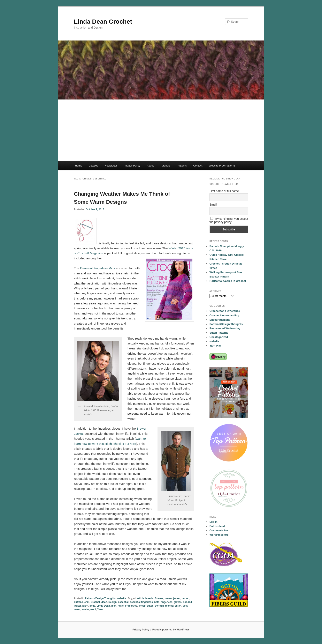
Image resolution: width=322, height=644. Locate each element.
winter (85, 609)
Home (79, 166)
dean (104, 602)
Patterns (182, 166)
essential (123, 602)
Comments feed (220, 530)
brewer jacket (172, 598)
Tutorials (165, 166)
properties (131, 606)
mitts (121, 606)
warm (77, 609)
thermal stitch (173, 606)
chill (87, 602)
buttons (78, 602)
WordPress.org (219, 535)
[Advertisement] (161, 130)
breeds (149, 598)
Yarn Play (216, 346)
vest (185, 606)
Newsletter (111, 166)
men (114, 606)
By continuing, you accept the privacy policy (229, 220)
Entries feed (217, 526)
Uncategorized (219, 337)
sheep (142, 606)
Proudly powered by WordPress (171, 630)
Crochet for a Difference (225, 311)
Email (213, 205)
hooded (187, 602)
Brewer (159, 598)
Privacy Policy (132, 166)
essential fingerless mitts (145, 602)
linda (92, 606)
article (140, 598)
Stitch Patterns (219, 333)
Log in (213, 522)
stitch (150, 606)
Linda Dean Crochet (103, 21)
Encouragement (220, 320)
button (186, 598)
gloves (178, 602)
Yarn (100, 609)
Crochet (95, 602)
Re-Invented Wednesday (225, 328)
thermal (159, 606)
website (121, 598)
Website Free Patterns (222, 166)
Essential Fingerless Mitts (98, 268)
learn (85, 606)
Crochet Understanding (224, 315)
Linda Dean (103, 606)
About (150, 166)
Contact (198, 166)
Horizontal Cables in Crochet (228, 281)
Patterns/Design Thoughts (100, 598)
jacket (77, 606)
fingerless (167, 602)
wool (93, 609)
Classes (93, 166)
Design (113, 602)
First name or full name (224, 191)
